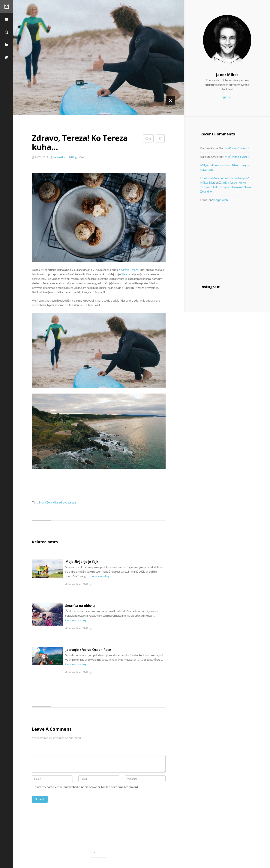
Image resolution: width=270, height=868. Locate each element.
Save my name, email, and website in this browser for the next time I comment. (87, 787)
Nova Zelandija (48, 502)
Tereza (126, 274)
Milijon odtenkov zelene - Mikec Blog (223, 165)
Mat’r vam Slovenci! (237, 148)
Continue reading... (100, 576)
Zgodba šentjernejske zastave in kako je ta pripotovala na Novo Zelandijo (225, 187)
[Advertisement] (231, 244)
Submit (40, 799)
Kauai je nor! (208, 169)
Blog (74, 157)
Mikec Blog (7, 7)
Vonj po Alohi (220, 200)
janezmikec (58, 157)
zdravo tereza (67, 502)
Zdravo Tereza (129, 270)
